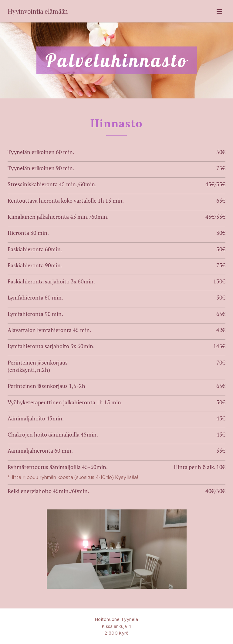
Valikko (219, 12)
